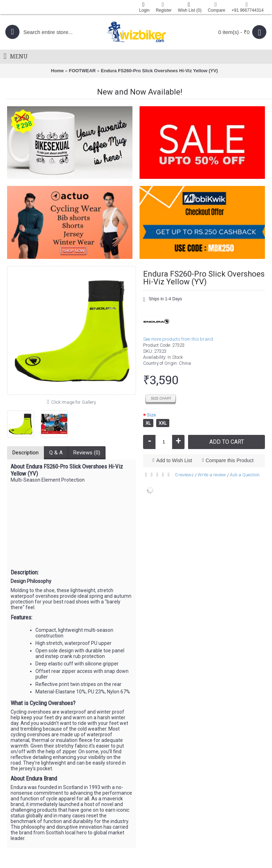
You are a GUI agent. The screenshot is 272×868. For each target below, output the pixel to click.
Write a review (212, 475)
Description (25, 453)
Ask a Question (245, 475)
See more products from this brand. (178, 339)
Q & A (56, 453)
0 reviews (184, 475)
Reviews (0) (87, 453)
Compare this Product (230, 460)
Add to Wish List (174, 460)
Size (151, 415)
